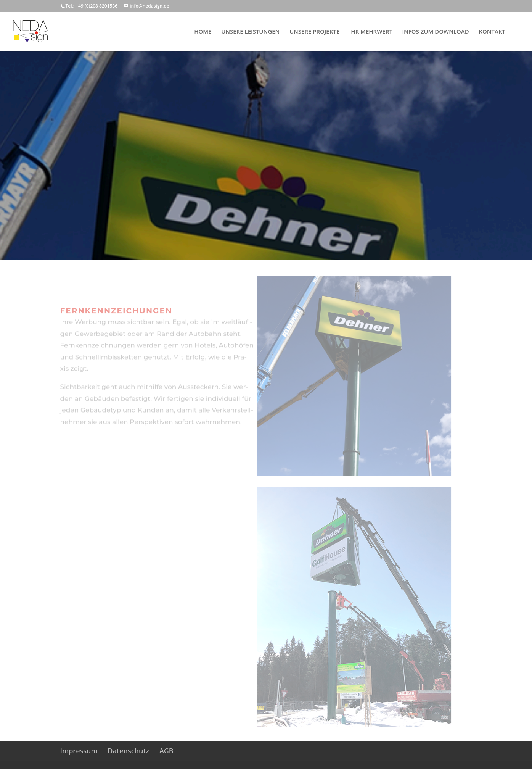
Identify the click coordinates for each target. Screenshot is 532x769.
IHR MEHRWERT (371, 32)
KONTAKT (492, 32)
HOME (203, 32)
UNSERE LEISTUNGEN (250, 32)
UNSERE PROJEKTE (314, 32)
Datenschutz (128, 751)
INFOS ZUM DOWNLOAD (435, 32)
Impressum (79, 751)
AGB (166, 751)
